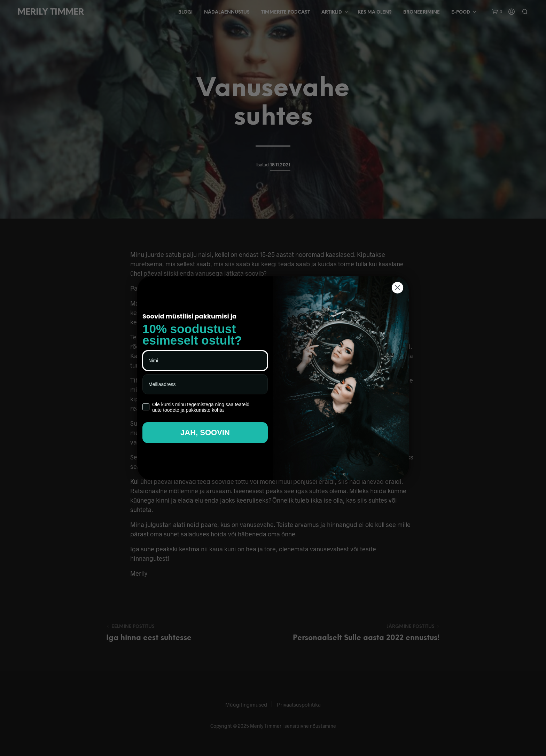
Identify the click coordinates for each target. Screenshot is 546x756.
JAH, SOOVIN (205, 432)
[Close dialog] (397, 288)
